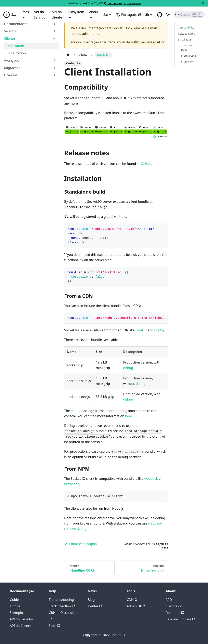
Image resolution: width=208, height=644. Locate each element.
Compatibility (186, 27)
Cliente (9, 38)
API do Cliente (20, 626)
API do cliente (57, 14)
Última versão (145, 42)
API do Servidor (40, 14)
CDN (132, 600)
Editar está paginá (80, 544)
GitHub (146, 164)
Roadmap (175, 613)
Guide (14, 600)
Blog (91, 600)
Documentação (16, 24)
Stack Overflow (62, 606)
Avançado (12, 60)
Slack (54, 626)
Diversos (11, 75)
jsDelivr (141, 330)
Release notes (186, 34)
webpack (151, 479)
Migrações (12, 68)
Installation (15, 46)
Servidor (11, 31)
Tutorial (16, 606)
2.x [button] (106, 15)
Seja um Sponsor (180, 619)
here (129, 416)
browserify (72, 484)
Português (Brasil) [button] (133, 15)
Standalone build (188, 48)
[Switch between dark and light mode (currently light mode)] (168, 15)
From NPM (188, 61)
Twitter (95, 606)
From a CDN (188, 56)
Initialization (16, 53)
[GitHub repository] (160, 15)
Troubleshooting (61, 600)
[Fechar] (203, 3)
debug (128, 368)
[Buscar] (189, 15)
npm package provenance (124, 3)
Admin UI (136, 606)
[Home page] (68, 55)
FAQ (169, 600)
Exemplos (17, 613)
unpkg (159, 330)
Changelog (174, 606)
